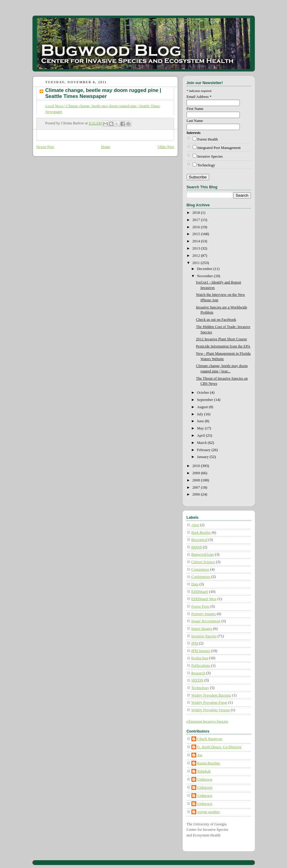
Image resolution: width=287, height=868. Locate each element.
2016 (197, 227)
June (201, 421)
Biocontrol (200, 540)
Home (106, 147)
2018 (197, 213)
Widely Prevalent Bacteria (211, 695)
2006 (197, 494)
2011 (197, 263)
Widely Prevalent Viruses (211, 710)
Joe (200, 755)
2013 (197, 248)
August (203, 407)
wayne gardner (209, 812)
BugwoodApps (203, 554)
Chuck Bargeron (210, 739)
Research (198, 673)
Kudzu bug (200, 658)
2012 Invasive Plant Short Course (221, 339)
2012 (197, 256)
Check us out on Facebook (216, 320)
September (205, 400)
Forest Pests (201, 606)
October (203, 393)
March (202, 443)
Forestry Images (204, 614)
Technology (206, 165)
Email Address (199, 97)
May (201, 428)
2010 (197, 466)
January (203, 457)
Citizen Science (203, 562)
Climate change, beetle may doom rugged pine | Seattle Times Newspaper (103, 93)
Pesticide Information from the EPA (223, 346)
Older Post (166, 147)
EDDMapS (200, 592)
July (200, 414)
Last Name (195, 121)
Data (195, 584)
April (201, 436)
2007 (197, 487)
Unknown (205, 779)
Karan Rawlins (209, 763)
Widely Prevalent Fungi (209, 703)
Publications (201, 666)
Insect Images (202, 629)
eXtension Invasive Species (208, 721)
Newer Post (45, 147)
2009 (197, 473)
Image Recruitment (206, 621)
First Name (195, 109)
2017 (197, 220)
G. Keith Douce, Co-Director (220, 747)
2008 (197, 480)
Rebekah (204, 771)
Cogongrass (200, 569)
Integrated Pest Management (219, 148)
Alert (195, 525)
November (205, 276)
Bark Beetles (201, 533)
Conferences (201, 577)
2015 (197, 234)
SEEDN (198, 680)
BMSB (197, 547)
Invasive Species (210, 156)
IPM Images (201, 651)
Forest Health (208, 139)
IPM (195, 643)
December (205, 269)
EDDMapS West (204, 599)
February (204, 450)
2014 (197, 241)
